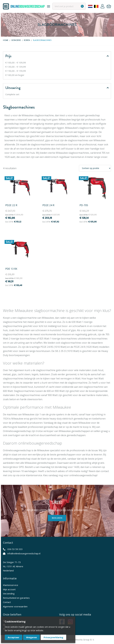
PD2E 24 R (48, 205)
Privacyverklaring (53, 637)
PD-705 (84, 205)
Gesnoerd (16, 40)
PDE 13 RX (11, 269)
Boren (27, 40)
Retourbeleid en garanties (16, 598)
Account (102, 6)
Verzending (9, 594)
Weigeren (31, 637)
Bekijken (57, 518)
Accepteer (14, 637)
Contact (7, 602)
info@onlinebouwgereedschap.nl (24, 553)
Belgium (96, 6)
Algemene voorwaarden (15, 606)
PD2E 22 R (11, 205)
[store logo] (24, 6)
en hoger (15, 75)
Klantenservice (11, 585)
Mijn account (9, 589)
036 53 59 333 (15, 549)
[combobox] (69, 6)
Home (6, 40)
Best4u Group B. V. (85, 640)
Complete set (12, 94)
